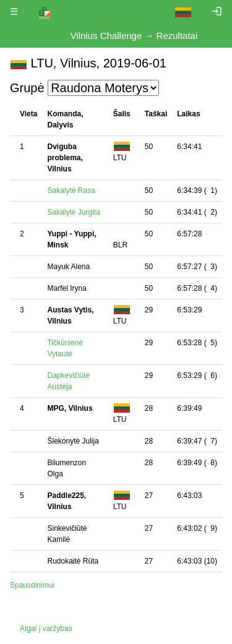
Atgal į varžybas (46, 629)
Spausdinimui (32, 585)
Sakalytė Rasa (71, 191)
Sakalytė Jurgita (73, 212)
